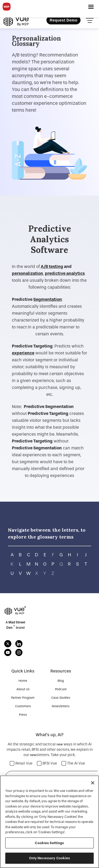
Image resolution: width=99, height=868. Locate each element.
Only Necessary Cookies (50, 858)
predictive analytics (65, 273)
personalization (27, 273)
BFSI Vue (47, 763)
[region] (49, 822)
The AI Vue (73, 763)
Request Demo (63, 20)
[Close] (93, 783)
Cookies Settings (49, 843)
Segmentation (48, 299)
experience (23, 353)
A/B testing (52, 266)
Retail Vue (21, 763)
